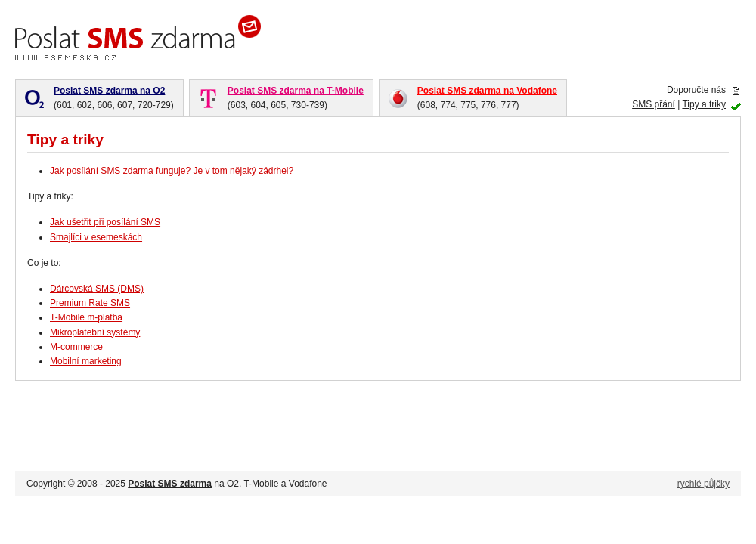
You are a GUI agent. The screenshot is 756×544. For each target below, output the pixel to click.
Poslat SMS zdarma (170, 484)
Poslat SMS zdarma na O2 (109, 91)
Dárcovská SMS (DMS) (97, 289)
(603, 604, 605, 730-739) (296, 97)
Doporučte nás (696, 90)
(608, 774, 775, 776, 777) (487, 97)
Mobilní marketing (86, 361)
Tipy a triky (704, 104)
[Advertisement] (564, 38)
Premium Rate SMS (90, 303)
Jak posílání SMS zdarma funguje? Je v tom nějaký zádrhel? (172, 171)
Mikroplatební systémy (95, 332)
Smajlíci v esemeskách (96, 237)
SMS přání (654, 104)
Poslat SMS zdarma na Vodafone (487, 91)
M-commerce (76, 347)
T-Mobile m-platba (86, 317)
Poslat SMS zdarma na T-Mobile (296, 91)
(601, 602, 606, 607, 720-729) (114, 97)
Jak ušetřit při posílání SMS (105, 222)
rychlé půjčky (703, 484)
